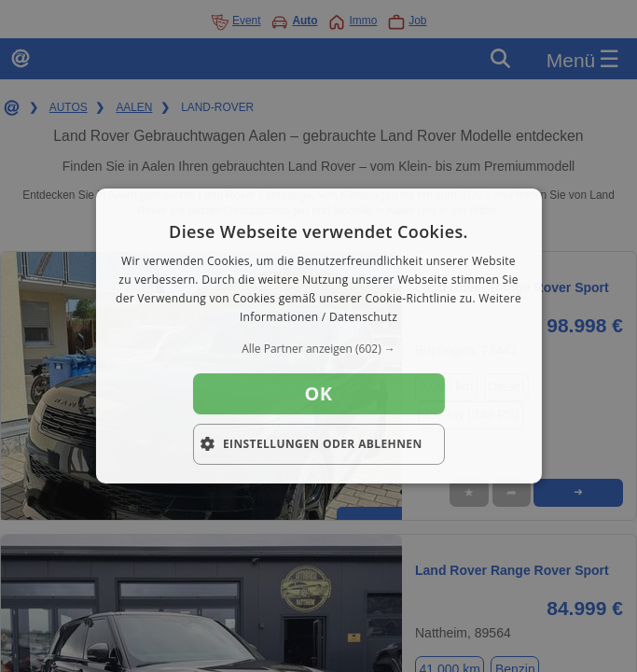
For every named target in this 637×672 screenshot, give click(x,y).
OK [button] (319, 393)
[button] (318, 349)
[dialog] (318, 336)
